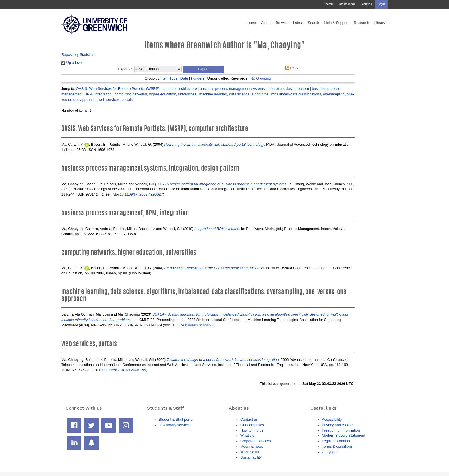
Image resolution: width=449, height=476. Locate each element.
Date (184, 78)
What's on (248, 435)
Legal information (336, 441)
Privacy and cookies (338, 425)
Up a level (72, 63)
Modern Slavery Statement (343, 435)
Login (381, 4)
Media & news (252, 446)
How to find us (252, 430)
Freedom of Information (341, 430)
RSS (290, 68)
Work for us (250, 452)
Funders (198, 78)
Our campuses (252, 425)
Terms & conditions (337, 446)
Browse (282, 23)
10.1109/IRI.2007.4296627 (141, 194)
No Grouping (261, 78)
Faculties (366, 4)
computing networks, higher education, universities (155, 94)
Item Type (170, 78)
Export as (126, 69)
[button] (203, 69)
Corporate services (256, 441)
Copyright (330, 452)
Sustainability (251, 457)
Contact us (249, 419)
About (266, 23)
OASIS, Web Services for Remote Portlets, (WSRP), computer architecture (136, 89)
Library (380, 23)
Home (251, 23)
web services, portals (116, 100)
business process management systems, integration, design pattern (254, 89)
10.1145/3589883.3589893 (192, 325)
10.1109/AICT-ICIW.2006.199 (122, 370)
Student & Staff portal (176, 419)
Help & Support (337, 23)
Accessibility (332, 419)
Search (328, 4)
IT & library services (175, 425)
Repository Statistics (78, 55)
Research (361, 23)
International (346, 4)
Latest (298, 23)
